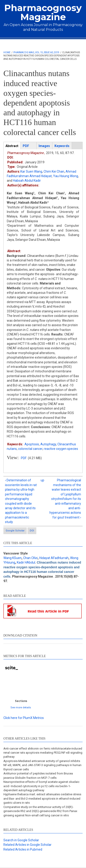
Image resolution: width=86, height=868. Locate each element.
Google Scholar (15, 531)
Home (7, 52)
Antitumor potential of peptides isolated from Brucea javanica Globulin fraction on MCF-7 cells (38, 775)
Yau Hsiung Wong (66, 176)
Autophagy (48, 444)
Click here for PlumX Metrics (24, 718)
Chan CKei (30, 558)
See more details (21, 707)
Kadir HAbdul (26, 562)
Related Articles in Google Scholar (27, 845)
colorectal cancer (30, 449)
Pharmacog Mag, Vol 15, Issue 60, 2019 (36, 52)
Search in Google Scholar (21, 840)
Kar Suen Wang (31, 171)
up (42, 480)
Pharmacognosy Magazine (43, 12)
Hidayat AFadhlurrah (54, 558)
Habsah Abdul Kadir (27, 181)
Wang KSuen (12, 558)
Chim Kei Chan (54, 171)
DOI (32, 531)
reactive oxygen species (61, 449)
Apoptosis (32, 444)
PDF (24, 458)
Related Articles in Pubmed (23, 849)
